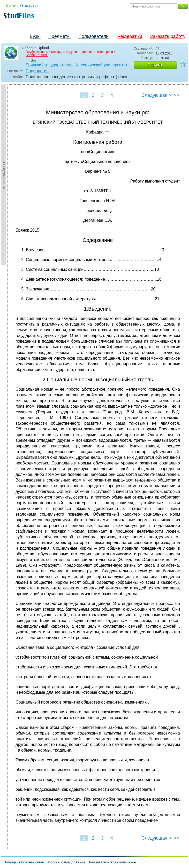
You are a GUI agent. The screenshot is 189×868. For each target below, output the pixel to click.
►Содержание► (4, 175)
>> (176, 95)
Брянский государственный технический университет (77, 65)
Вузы (35, 36)
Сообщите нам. (37, 55)
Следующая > (156, 95)
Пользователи (93, 36)
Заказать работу (168, 36)
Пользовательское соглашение (112, 862)
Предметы (59, 36)
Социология (37, 71)
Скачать (155, 65)
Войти (11, 5)
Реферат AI (130, 36)
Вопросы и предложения (66, 862)
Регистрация (30, 5)
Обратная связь (32, 862)
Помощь (10, 862)
